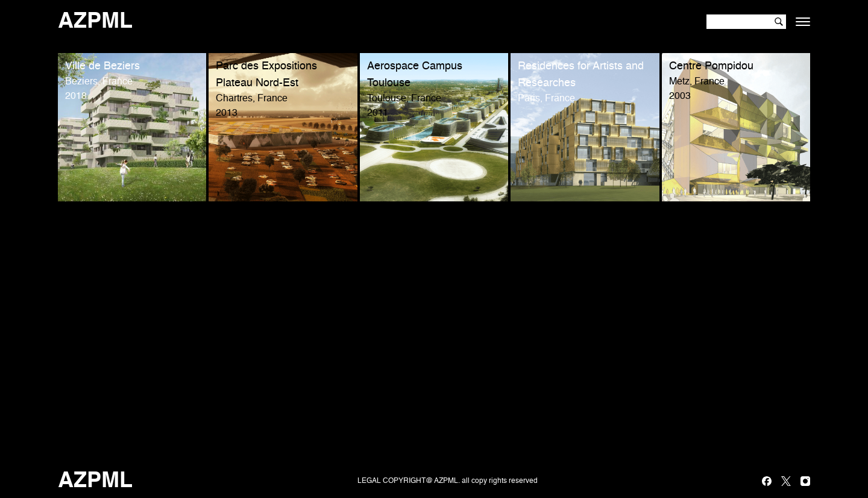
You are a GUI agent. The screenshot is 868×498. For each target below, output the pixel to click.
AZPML (95, 22)
